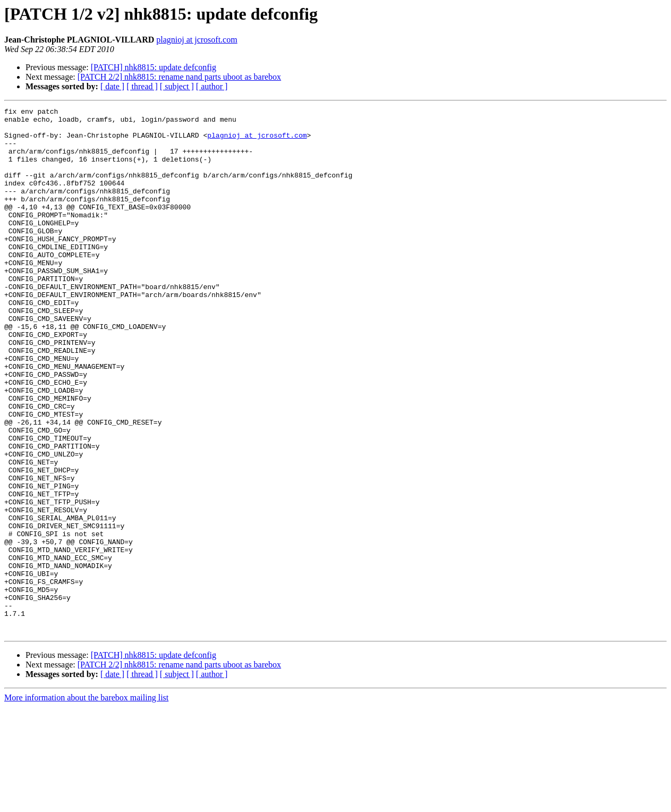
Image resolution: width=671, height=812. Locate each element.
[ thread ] (142, 86)
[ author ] (212, 86)
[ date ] (112, 86)
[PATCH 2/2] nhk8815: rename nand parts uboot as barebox (179, 77)
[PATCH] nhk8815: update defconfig (154, 67)
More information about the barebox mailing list (86, 803)
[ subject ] (177, 86)
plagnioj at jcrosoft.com (197, 40)
